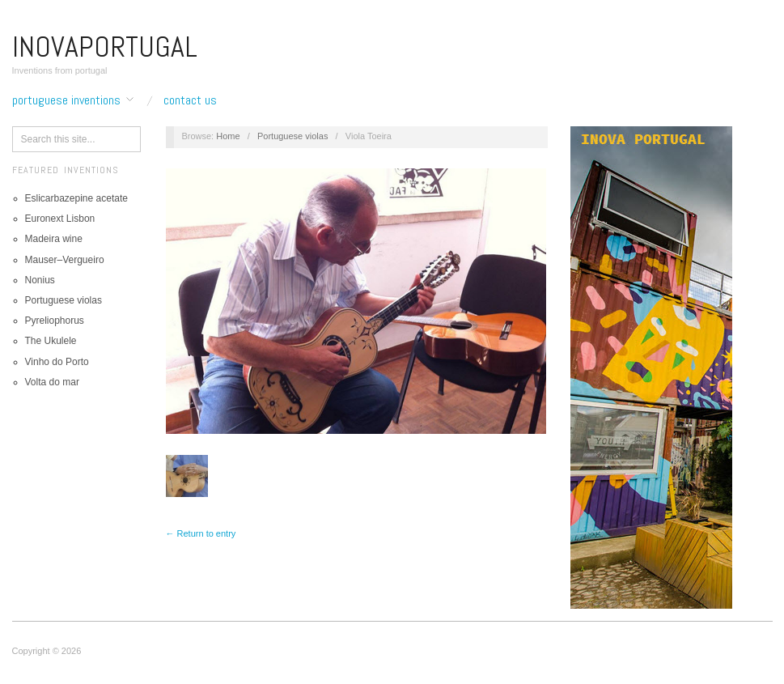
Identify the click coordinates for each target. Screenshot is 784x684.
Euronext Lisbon (60, 219)
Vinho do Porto (57, 362)
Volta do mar (52, 382)
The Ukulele (51, 341)
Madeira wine (54, 239)
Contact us (190, 100)
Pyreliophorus (55, 321)
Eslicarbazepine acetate (76, 198)
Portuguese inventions (66, 100)
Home (228, 136)
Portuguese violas (64, 300)
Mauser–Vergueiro (65, 260)
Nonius (40, 280)
